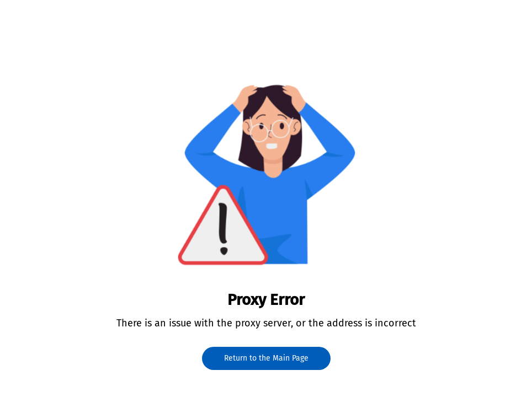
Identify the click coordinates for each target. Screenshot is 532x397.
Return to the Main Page (266, 358)
